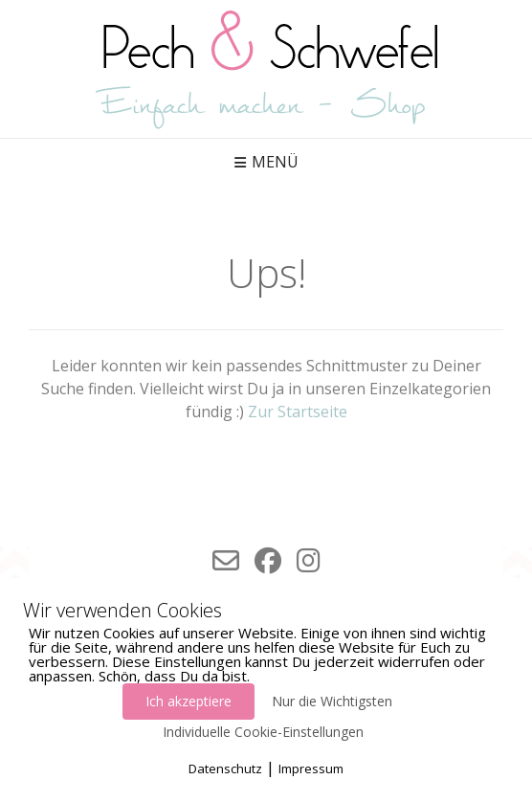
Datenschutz (225, 769)
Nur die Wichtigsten (332, 701)
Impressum (311, 769)
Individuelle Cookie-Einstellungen (263, 732)
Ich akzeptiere (188, 701)
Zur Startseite (298, 412)
